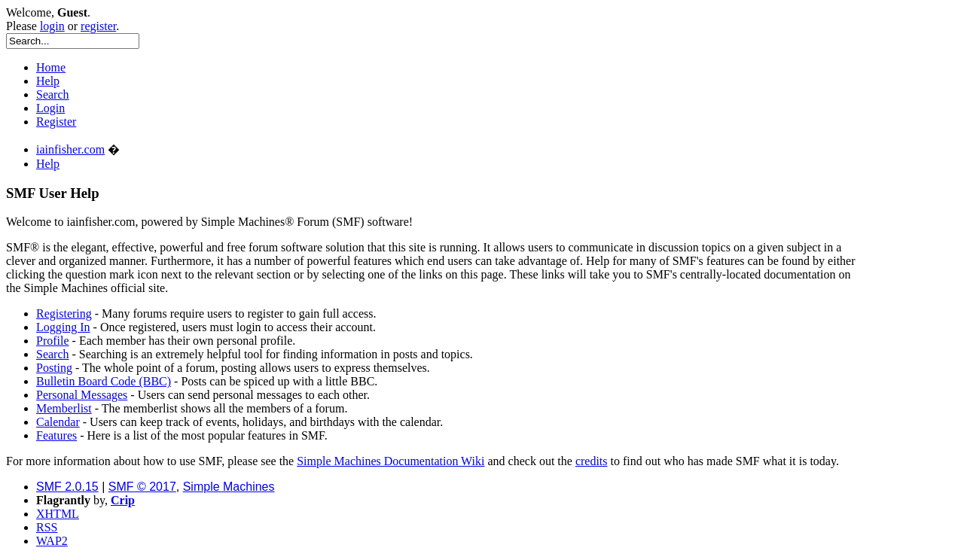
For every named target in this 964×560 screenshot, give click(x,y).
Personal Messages (82, 395)
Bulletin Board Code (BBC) (104, 381)
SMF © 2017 (142, 487)
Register (56, 122)
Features (56, 435)
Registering (64, 313)
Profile (53, 341)
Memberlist (64, 408)
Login (50, 108)
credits (592, 461)
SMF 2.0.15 (67, 487)
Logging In (63, 327)
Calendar (58, 422)
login (52, 26)
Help (48, 81)
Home (51, 67)
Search (53, 94)
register (98, 26)
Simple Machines (229, 487)
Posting (54, 368)
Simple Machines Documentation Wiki (390, 461)
